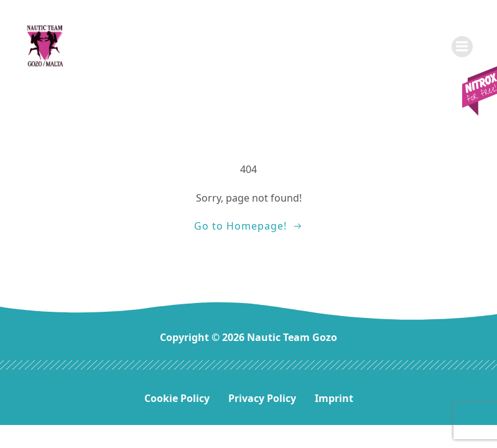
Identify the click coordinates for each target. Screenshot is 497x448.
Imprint (334, 398)
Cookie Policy (177, 398)
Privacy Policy (262, 398)
